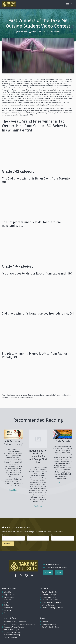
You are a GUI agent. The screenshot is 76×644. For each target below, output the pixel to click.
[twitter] (21, 575)
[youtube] (32, 575)
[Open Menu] (68, 4)
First (28, 535)
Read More (13, 490)
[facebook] (16, 575)
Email (4, 535)
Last (53, 535)
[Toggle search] (72, 4)
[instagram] (26, 575)
